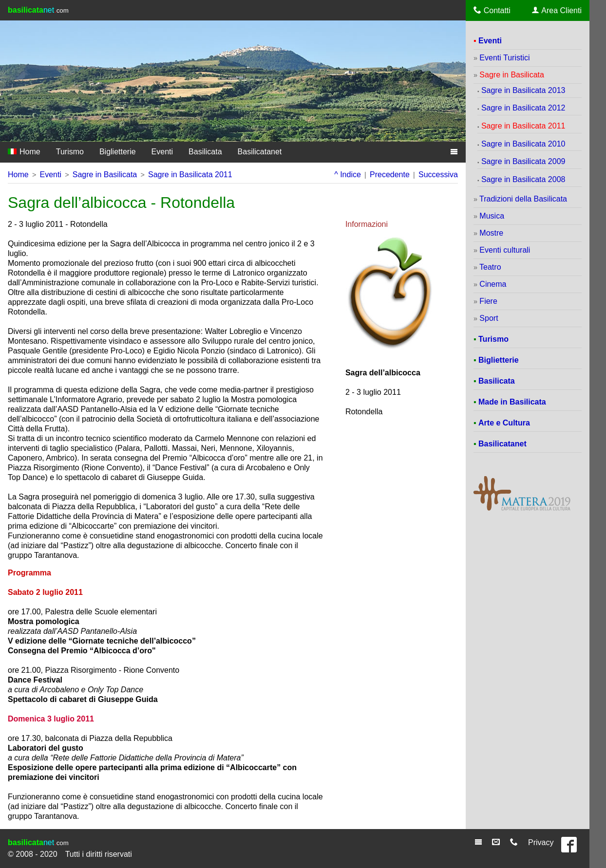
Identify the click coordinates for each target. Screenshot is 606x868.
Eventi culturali (505, 250)
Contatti (492, 10)
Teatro (490, 267)
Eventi (162, 152)
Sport (489, 318)
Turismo (70, 152)
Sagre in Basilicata (105, 175)
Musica (492, 216)
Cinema (493, 284)
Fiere (488, 301)
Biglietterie (118, 152)
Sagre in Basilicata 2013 (523, 90)
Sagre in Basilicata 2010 (523, 144)
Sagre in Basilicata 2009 (523, 161)
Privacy (541, 842)
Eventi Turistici (504, 58)
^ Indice (348, 175)
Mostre (491, 233)
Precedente (390, 175)
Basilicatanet (260, 152)
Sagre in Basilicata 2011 (190, 175)
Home (24, 152)
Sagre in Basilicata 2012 (523, 108)
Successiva (438, 175)
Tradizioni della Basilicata (523, 199)
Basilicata (205, 152)
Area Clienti (557, 10)
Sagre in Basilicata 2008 (523, 179)
